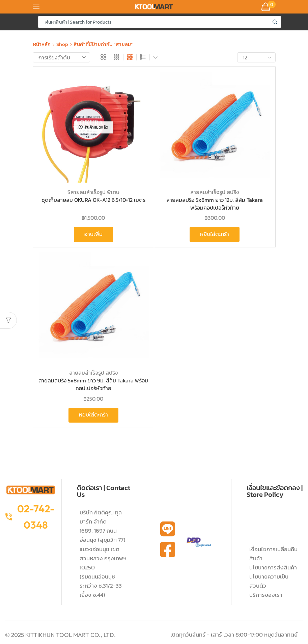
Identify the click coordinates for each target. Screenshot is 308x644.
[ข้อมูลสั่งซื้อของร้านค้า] (61, 57)
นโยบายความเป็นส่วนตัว (269, 581)
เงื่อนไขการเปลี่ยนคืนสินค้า (273, 554)
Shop (62, 44)
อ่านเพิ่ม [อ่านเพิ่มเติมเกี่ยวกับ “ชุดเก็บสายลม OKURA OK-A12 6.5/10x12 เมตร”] (93, 234)
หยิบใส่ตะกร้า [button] (215, 234)
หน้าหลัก (42, 44)
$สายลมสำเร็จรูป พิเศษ (93, 192)
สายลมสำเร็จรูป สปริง (215, 192)
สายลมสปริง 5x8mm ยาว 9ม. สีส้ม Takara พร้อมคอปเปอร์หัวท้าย (93, 384)
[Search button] (275, 22)
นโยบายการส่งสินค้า (273, 567)
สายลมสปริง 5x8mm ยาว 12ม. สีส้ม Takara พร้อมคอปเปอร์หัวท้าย (215, 204)
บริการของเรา (266, 595)
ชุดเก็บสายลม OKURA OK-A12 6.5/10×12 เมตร (93, 200)
